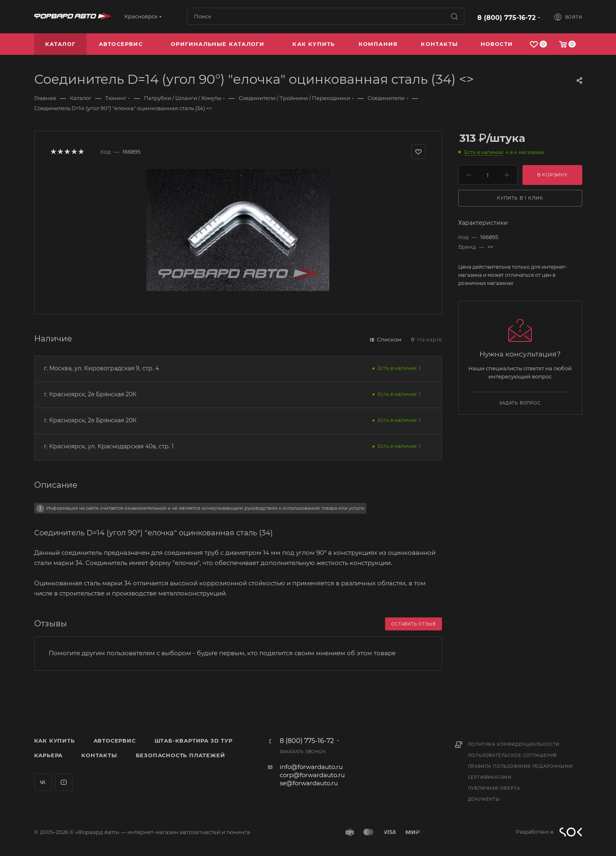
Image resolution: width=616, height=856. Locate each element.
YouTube (64, 782)
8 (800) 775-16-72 (506, 18)
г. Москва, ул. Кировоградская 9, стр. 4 (101, 368)
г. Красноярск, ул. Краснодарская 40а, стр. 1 (109, 446)
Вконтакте (43, 782)
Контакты (99, 755)
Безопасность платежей (181, 755)
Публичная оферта (494, 788)
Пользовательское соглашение (513, 755)
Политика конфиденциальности (514, 744)
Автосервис (115, 741)
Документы (484, 799)
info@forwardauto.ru (311, 767)
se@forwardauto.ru (309, 783)
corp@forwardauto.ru (312, 775)
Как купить (54, 741)
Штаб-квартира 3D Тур (194, 741)
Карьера (49, 755)
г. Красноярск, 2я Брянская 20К (90, 394)
